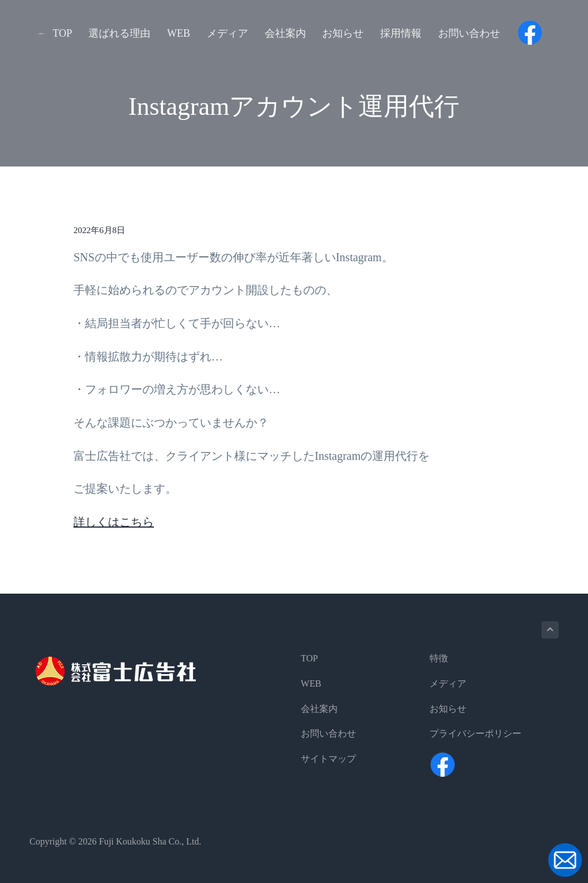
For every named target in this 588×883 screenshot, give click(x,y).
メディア (448, 683)
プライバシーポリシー (475, 733)
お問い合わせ (328, 733)
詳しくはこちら (114, 522)
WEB (311, 683)
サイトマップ (328, 759)
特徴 (439, 658)
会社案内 (319, 709)
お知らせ (448, 709)
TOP (310, 658)
